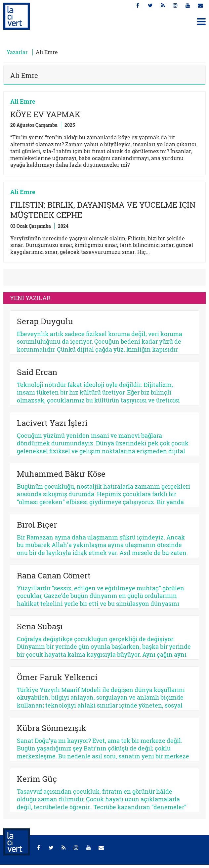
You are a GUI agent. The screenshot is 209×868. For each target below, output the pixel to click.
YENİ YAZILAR (30, 298)
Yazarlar (17, 52)
